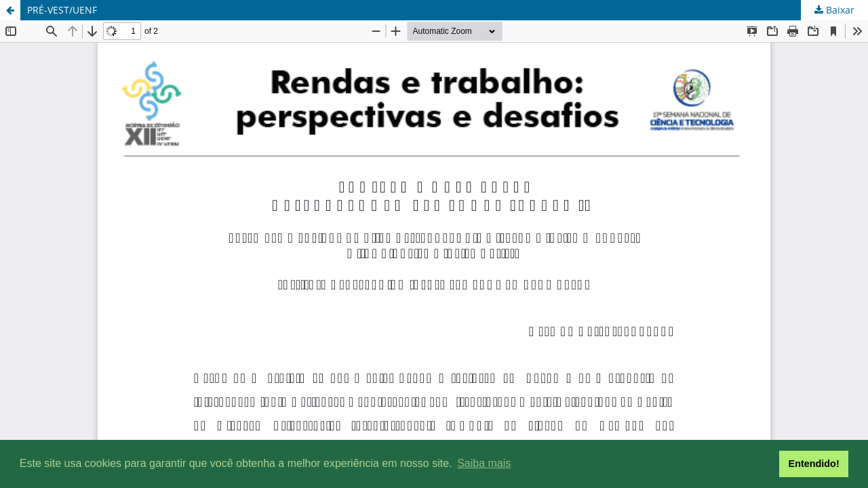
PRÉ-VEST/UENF (62, 10)
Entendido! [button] (814, 464)
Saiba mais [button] (484, 463)
